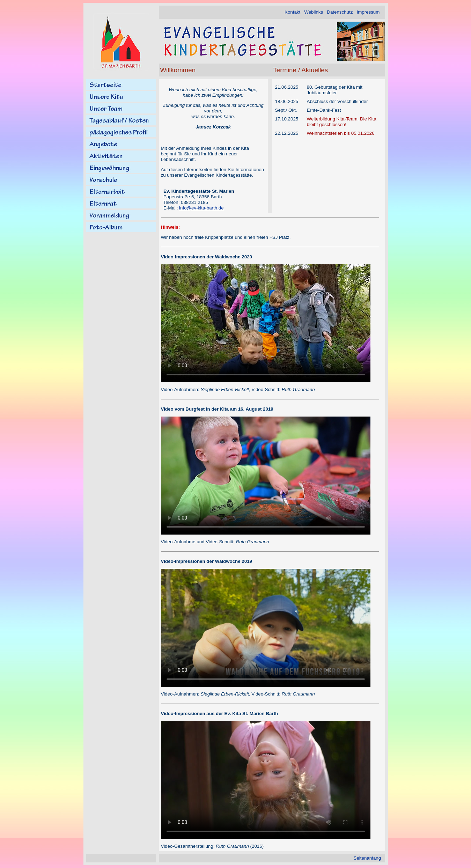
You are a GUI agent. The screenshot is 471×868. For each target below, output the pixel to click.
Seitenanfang (367, 858)
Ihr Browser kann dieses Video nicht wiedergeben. (266, 323)
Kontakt (292, 12)
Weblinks (314, 12)
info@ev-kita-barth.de (201, 208)
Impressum (368, 12)
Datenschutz (340, 12)
